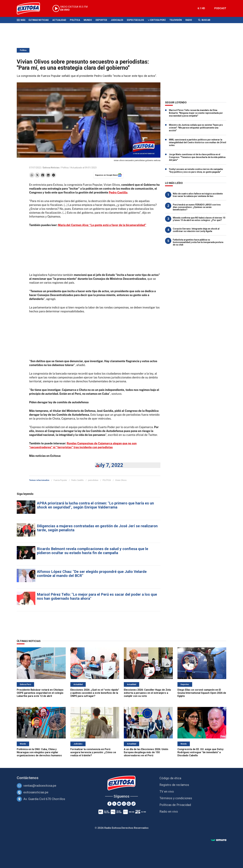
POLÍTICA (107, 480)
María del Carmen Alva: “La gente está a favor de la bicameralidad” (102, 225)
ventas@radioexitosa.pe (40, 786)
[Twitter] (114, 804)
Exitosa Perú (158, 20)
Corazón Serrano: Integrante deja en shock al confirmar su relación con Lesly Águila (196, 230)
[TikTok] (134, 804)
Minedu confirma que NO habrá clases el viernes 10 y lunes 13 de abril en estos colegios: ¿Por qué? (199, 219)
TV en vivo (167, 792)
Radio (189, 20)
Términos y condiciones (176, 798)
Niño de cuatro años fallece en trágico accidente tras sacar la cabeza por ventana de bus (198, 195)
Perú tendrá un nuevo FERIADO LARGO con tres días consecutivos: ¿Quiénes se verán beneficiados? (197, 207)
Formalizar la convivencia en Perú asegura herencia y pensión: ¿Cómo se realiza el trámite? (93, 752)
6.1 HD (201, 8)
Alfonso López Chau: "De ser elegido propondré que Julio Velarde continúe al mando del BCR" (92, 574)
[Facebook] (109, 804)
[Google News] (129, 804)
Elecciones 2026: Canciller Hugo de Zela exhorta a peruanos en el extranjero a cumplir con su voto (147, 693)
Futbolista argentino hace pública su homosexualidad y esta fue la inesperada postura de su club (198, 242)
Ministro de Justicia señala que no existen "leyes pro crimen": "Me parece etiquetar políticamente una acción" (196, 128)
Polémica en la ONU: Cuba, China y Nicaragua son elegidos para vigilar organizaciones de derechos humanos (39, 752)
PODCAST (220, 8)
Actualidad (59, 20)
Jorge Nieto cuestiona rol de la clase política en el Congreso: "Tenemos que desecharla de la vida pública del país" (197, 157)
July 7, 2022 (109, 465)
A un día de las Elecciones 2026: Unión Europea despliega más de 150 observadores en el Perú (146, 752)
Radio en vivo (169, 812)
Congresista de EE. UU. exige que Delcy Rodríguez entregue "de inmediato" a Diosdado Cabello (200, 752)
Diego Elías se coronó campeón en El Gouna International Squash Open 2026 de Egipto (202, 693)
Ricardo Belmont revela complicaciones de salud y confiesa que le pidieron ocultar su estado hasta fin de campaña (93, 551)
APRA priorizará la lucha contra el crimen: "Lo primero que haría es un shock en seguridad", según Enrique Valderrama (95, 505)
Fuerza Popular (60, 480)
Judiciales (117, 20)
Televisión (176, 20)
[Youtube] (119, 804)
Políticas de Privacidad (175, 805)
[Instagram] (124, 804)
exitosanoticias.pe (36, 792)
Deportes (101, 20)
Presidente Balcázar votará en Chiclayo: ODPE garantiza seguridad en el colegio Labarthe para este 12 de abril (40, 693)
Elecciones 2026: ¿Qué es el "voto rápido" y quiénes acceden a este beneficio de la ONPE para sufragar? (95, 693)
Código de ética (170, 778)
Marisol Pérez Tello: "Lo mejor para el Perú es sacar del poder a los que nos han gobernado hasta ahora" (97, 596)
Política (75, 20)
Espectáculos (135, 20)
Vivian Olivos (121, 480)
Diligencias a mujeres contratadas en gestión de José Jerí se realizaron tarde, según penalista (97, 528)
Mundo (88, 20)
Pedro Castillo (118, 192)
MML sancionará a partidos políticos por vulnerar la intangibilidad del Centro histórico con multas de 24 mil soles (198, 142)
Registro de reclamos (174, 785)
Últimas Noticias (39, 20)
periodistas (93, 480)
